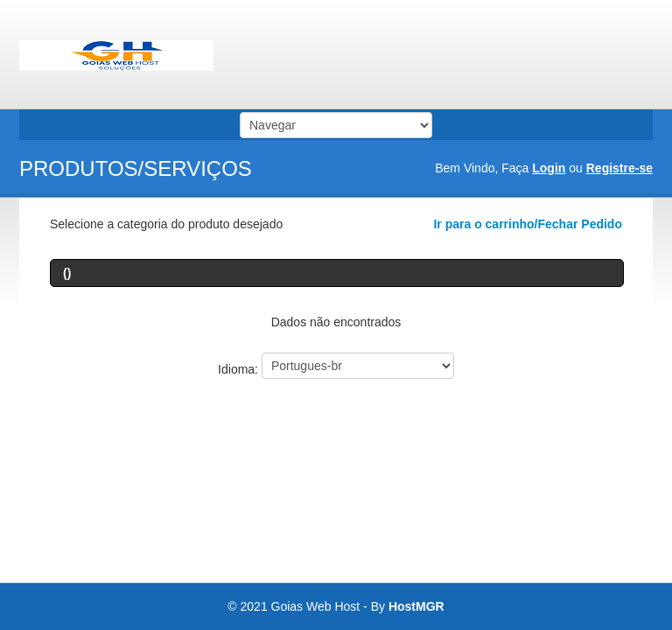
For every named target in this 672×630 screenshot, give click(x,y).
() (67, 273)
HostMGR (416, 606)
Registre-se (619, 168)
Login (549, 168)
